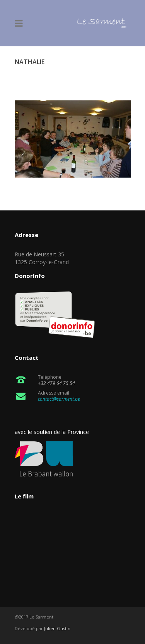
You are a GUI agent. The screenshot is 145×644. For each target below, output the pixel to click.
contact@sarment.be (59, 399)
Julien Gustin (57, 628)
